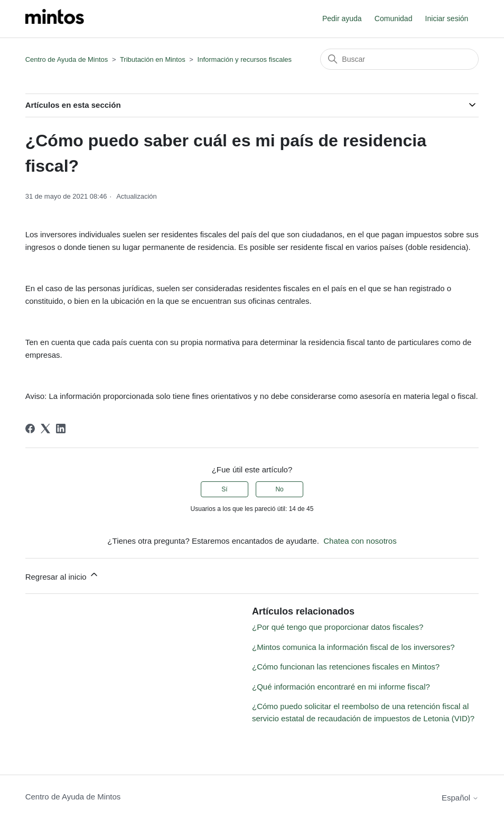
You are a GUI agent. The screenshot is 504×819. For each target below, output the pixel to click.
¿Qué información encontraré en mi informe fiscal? (341, 687)
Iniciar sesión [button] (447, 18)
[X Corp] (45, 429)
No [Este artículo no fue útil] (279, 489)
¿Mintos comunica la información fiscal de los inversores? (353, 647)
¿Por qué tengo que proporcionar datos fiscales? (338, 627)
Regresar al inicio (62, 575)
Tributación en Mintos (153, 59)
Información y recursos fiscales (245, 59)
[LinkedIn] (61, 429)
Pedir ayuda (342, 18)
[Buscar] (399, 59)
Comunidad (394, 18)
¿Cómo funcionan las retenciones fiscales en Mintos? (346, 667)
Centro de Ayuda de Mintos (67, 59)
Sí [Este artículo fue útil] (224, 489)
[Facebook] (30, 429)
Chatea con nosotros (360, 541)
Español (460, 798)
